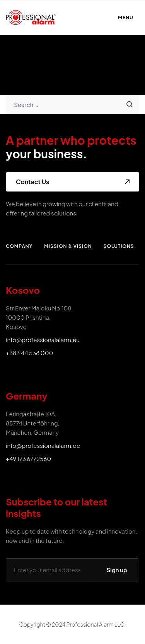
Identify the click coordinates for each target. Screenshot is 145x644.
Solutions (119, 246)
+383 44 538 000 (29, 353)
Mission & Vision (68, 246)
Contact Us (32, 182)
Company (19, 246)
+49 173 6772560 (28, 458)
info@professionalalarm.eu (43, 340)
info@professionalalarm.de (43, 445)
